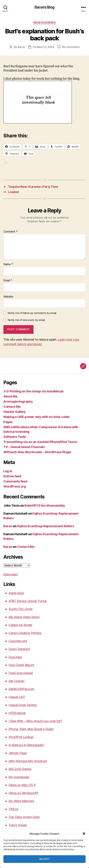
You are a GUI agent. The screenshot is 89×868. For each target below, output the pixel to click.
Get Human (16, 681)
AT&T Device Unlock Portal (27, 601)
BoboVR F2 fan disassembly (45, 505)
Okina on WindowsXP (23, 793)
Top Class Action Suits (24, 817)
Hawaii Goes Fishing (23, 705)
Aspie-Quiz (16, 593)
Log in (8, 471)
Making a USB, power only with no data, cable (36, 417)
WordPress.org (15, 486)
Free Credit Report (21, 665)
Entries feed (12, 476)
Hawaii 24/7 (17, 697)
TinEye (13, 809)
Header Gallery (15, 412)
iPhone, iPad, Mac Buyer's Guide (31, 729)
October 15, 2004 (43, 47)
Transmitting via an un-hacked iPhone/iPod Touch (40, 442)
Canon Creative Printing (25, 633)
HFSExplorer (17, 713)
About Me (10, 396)
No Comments (71, 47)
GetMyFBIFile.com (21, 689)
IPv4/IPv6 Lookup (21, 737)
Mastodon (11, 574)
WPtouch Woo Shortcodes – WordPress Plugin (37, 452)
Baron (21, 47)
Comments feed (15, 481)
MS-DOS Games (20, 769)
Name (8, 264)
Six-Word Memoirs (21, 801)
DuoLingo (15, 657)
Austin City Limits (21, 609)
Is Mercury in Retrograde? (26, 745)
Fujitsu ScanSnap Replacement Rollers (46, 526)
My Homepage (19, 777)
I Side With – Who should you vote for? (35, 721)
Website (8, 297)
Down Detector (19, 649)
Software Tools (15, 437)
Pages (8, 422)
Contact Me (12, 407)
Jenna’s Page (18, 753)
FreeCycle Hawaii (21, 673)
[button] (84, 834)
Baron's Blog (44, 7)
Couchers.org (18, 641)
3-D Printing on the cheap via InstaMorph (33, 391)
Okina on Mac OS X (22, 785)
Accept (45, 859)
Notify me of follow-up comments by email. (32, 313)
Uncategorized (45, 23)
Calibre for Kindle (20, 625)
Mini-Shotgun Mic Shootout (28, 761)
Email (8, 281)
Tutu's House (18, 825)
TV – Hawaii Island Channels (24, 447)
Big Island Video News (24, 617)
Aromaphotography (18, 401)
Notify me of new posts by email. (26, 320)
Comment (11, 232)
